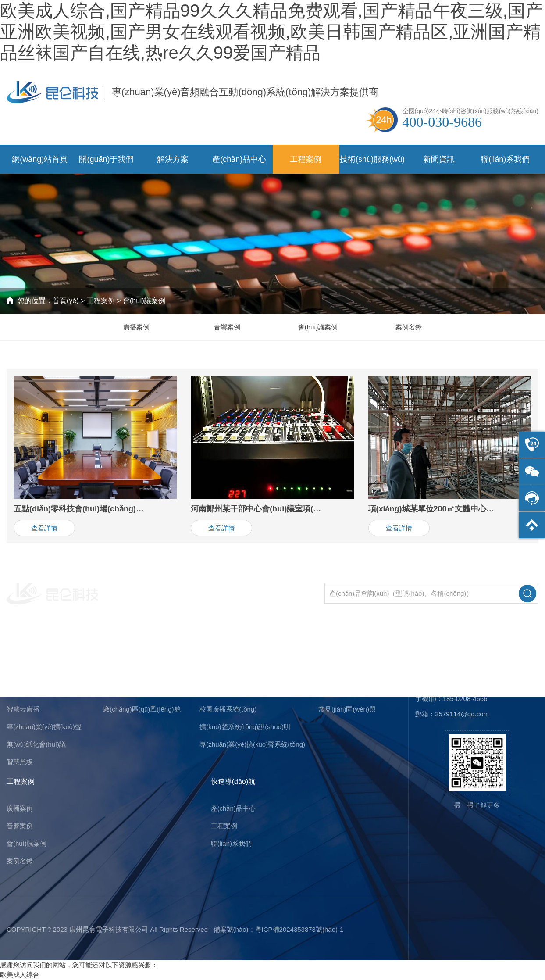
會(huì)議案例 (144, 301)
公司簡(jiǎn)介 (123, 674)
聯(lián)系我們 (505, 159)
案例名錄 (409, 327)
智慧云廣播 (23, 709)
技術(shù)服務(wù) (372, 159)
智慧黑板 (20, 762)
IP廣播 (16, 674)
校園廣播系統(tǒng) (228, 709)
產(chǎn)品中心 (239, 159)
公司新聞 (331, 674)
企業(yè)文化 (122, 692)
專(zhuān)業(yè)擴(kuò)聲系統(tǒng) (252, 744)
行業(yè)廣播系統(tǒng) (234, 674)
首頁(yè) (66, 301)
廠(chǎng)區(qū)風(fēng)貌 (142, 709)
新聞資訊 (439, 159)
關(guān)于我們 (106, 159)
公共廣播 (20, 692)
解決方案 (173, 159)
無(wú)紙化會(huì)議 (36, 744)
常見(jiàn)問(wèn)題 (347, 709)
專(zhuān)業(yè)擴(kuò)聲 (44, 727)
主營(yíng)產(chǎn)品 (39, 647)
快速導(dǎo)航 (233, 781)
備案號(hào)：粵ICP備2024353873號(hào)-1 (279, 929)
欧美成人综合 (20, 975)
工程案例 (306, 159)
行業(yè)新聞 (337, 692)
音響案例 (227, 327)
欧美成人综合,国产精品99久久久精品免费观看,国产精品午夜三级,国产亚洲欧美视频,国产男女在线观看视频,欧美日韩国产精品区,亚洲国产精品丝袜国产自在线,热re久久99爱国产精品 (271, 32)
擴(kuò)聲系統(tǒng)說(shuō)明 (245, 727)
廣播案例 (136, 327)
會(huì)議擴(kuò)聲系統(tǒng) (242, 692)
